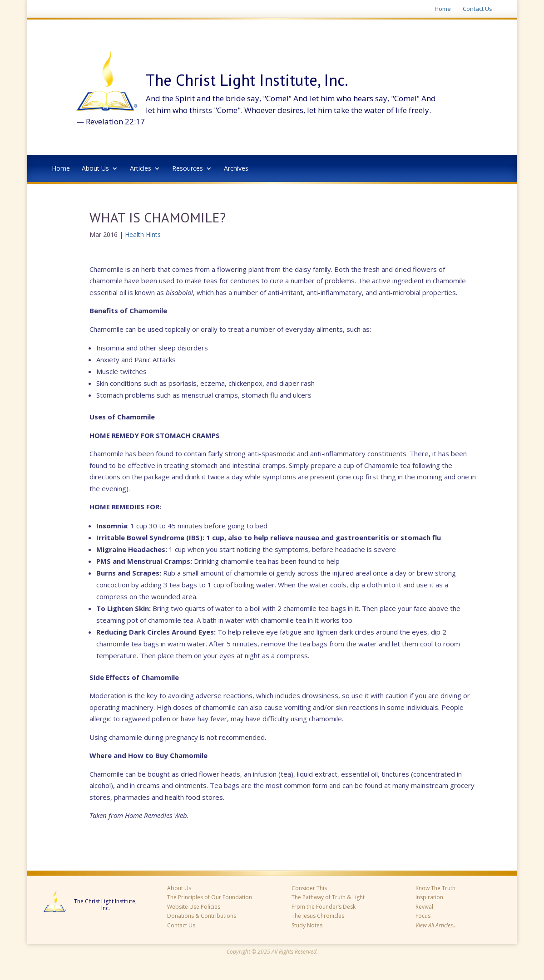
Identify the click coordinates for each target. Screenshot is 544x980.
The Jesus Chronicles (318, 916)
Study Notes (307, 925)
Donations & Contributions (202, 916)
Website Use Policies (194, 907)
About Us (95, 169)
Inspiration (429, 897)
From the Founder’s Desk (324, 907)
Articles (141, 169)
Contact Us (477, 9)
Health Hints (143, 234)
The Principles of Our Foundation (210, 897)
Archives (236, 169)
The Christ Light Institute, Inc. (105, 905)
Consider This (309, 888)
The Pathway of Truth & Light (328, 897)
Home (443, 9)
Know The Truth (435, 888)
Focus (423, 916)
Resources (188, 169)
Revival (424, 907)
